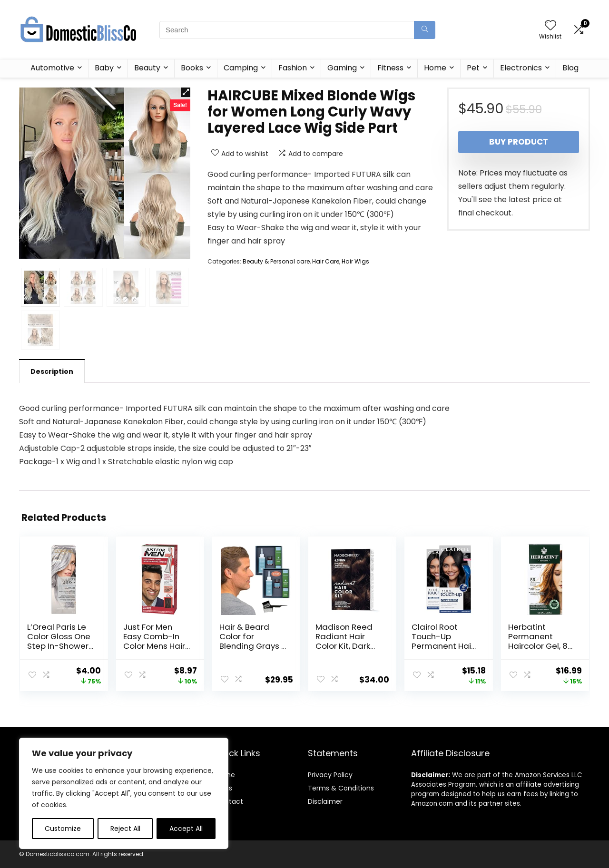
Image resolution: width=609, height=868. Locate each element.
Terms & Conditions (341, 788)
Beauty (147, 68)
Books (192, 68)
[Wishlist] (550, 26)
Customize (63, 829)
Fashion (293, 68)
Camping (241, 68)
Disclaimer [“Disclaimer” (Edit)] (325, 801)
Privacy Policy (330, 775)
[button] (186, 92)
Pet (473, 68)
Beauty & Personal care (276, 261)
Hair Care (326, 261)
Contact (229, 801)
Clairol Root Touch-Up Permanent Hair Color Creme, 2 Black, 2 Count (443, 646)
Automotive (52, 68)
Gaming (342, 68)
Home (435, 68)
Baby (104, 68)
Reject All (125, 829)
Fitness (390, 68)
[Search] (425, 30)
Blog (570, 68)
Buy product (519, 142)
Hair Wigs (355, 261)
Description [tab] (52, 371)
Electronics (521, 68)
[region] (124, 793)
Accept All (186, 829)
